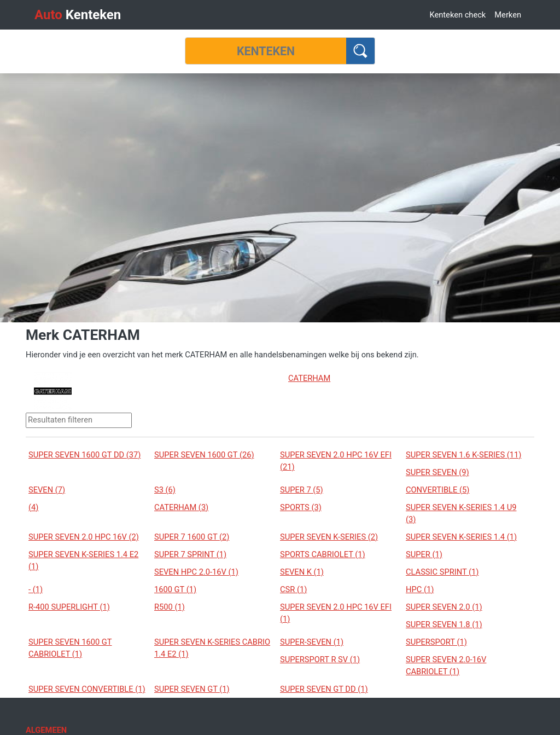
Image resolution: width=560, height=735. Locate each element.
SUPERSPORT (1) (436, 642)
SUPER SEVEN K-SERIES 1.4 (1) (461, 537)
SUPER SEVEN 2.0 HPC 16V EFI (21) (336, 461)
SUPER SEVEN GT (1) (192, 689)
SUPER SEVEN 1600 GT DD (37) (84, 455)
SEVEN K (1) (302, 572)
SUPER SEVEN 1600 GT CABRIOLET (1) (70, 648)
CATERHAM (309, 378)
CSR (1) (293, 589)
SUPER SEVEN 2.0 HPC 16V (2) (84, 537)
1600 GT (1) (175, 589)
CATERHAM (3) (181, 507)
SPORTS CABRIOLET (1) (323, 554)
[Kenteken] (266, 51)
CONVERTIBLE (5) (437, 490)
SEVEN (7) (47, 490)
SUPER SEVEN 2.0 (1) (444, 607)
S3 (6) (165, 490)
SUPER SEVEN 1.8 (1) (444, 624)
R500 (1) (170, 607)
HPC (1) (420, 589)
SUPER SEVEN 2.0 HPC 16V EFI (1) (336, 613)
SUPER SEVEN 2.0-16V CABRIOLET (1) (446, 665)
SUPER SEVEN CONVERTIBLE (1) (87, 689)
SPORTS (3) (301, 507)
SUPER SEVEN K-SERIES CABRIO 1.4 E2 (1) (212, 648)
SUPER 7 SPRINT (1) (190, 554)
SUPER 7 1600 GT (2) (192, 537)
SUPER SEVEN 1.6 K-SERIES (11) (463, 455)
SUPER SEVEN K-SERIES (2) (329, 537)
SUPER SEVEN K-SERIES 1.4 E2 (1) (83, 560)
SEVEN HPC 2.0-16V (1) (196, 572)
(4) (33, 507)
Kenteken (78, 15)
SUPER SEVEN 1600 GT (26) (204, 455)
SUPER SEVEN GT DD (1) (324, 689)
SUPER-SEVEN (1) (312, 642)
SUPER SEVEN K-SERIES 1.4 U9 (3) (461, 513)
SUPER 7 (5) (302, 490)
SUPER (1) (424, 554)
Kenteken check (457, 15)
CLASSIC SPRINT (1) (442, 572)
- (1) (36, 589)
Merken (508, 15)
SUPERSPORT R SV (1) (320, 659)
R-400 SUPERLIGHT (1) (69, 607)
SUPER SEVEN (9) (437, 472)
